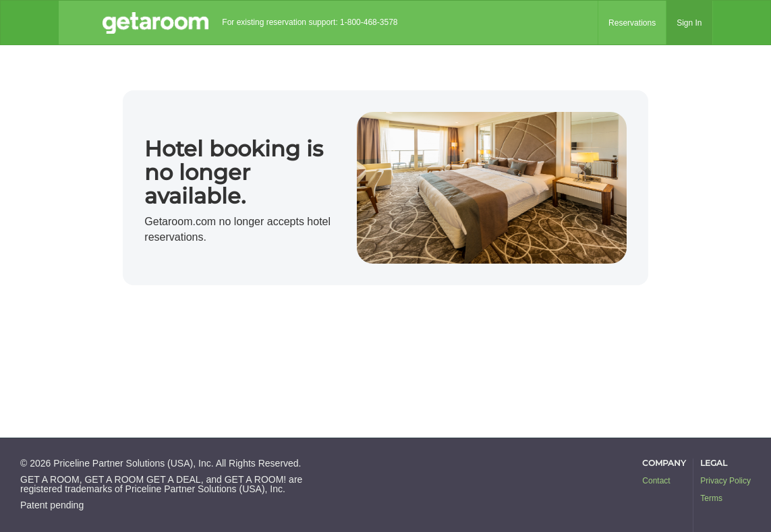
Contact (656, 481)
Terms (711, 498)
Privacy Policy (725, 481)
